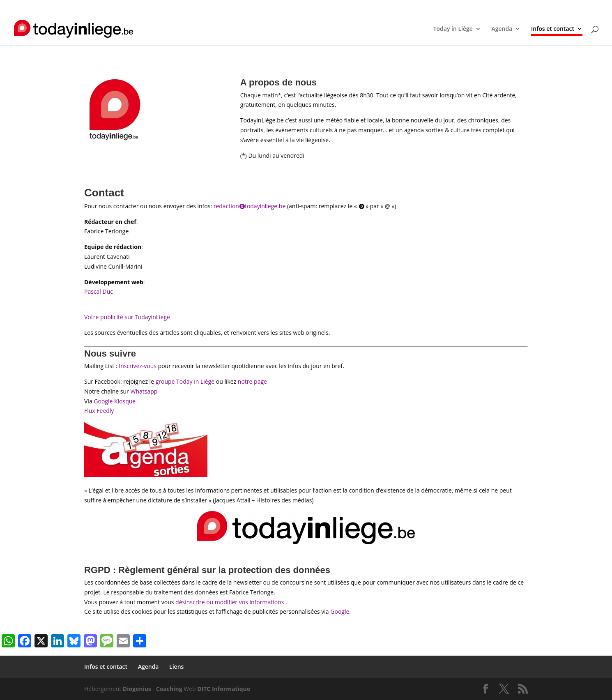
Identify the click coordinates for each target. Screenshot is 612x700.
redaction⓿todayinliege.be (250, 206)
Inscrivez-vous (138, 366)
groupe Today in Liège (185, 381)
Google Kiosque (115, 401)
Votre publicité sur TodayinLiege (127, 317)
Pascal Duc (99, 291)
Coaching (169, 689)
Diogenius (137, 689)
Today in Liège (453, 29)
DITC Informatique (224, 689)
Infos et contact (464, 7)
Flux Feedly (99, 411)
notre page (252, 381)
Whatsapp (144, 391)
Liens (522, 7)
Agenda (499, 7)
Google (340, 611)
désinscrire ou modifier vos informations (230, 602)
